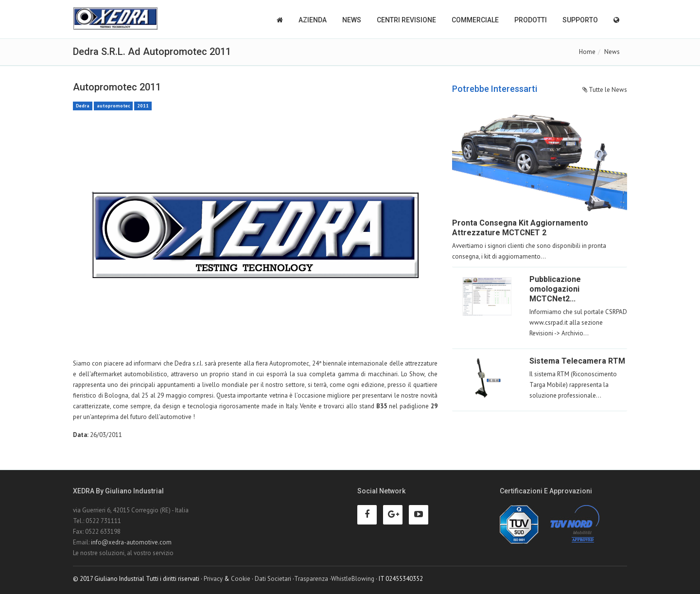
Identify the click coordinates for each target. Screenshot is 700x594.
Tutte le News (605, 90)
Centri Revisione (406, 20)
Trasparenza (311, 579)
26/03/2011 (106, 435)
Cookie (241, 579)
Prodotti (531, 20)
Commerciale (475, 20)
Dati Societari (273, 579)
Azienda (313, 20)
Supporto (580, 20)
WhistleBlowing (353, 579)
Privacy (213, 579)
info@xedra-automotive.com (131, 542)
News (352, 20)
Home (587, 52)
